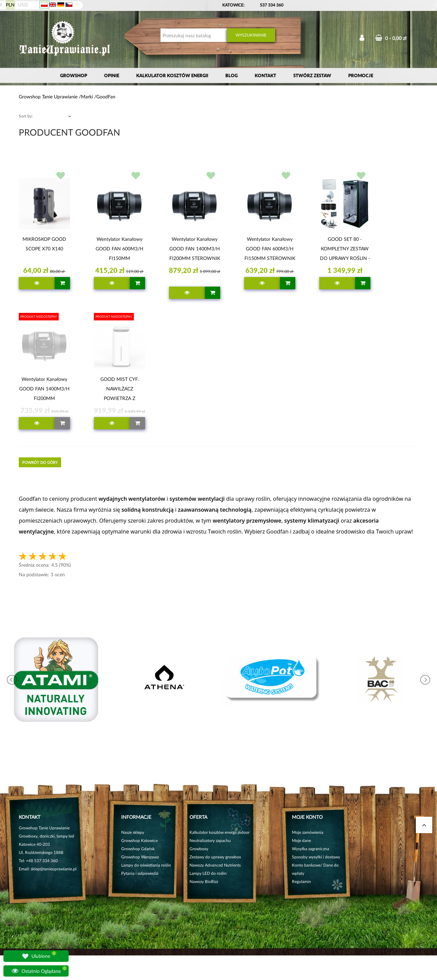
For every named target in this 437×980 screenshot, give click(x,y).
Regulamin (301, 881)
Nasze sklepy (133, 832)
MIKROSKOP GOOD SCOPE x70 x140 (44, 244)
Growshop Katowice (139, 840)
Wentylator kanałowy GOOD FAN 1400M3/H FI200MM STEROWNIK (195, 249)
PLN (10, 5)
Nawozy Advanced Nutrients (215, 865)
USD (23, 5)
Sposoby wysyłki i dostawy (316, 857)
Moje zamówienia (308, 832)
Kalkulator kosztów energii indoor (220, 832)
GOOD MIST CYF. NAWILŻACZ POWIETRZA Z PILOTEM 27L (119, 390)
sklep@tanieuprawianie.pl (54, 869)
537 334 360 (272, 5)
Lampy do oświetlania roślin (146, 865)
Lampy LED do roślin (208, 873)
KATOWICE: (234, 5)
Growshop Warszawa (140, 857)
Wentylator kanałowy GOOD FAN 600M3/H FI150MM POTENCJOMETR (119, 250)
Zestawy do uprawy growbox (215, 857)
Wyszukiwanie (251, 35)
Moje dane (301, 840)
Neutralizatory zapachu (210, 840)
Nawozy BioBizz (204, 881)
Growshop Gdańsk (138, 849)
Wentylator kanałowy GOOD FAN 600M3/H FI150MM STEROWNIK (270, 249)
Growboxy (199, 849)
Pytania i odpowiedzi (140, 873)
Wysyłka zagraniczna (311, 849)
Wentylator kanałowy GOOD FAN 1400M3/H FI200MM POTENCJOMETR (44, 390)
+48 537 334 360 (42, 861)
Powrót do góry (40, 462)
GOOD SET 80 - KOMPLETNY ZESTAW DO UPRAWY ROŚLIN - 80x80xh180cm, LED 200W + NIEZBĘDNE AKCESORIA (345, 250)
